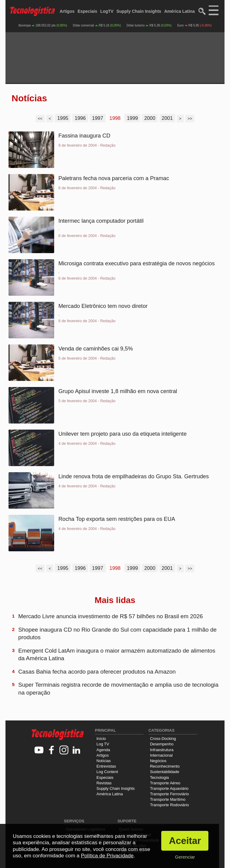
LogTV (107, 11)
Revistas (104, 783)
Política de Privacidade (107, 856)
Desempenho (162, 744)
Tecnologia (159, 777)
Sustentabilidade (165, 772)
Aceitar (185, 841)
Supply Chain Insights (139, 11)
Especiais (87, 11)
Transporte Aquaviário (169, 788)
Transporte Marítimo (168, 799)
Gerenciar (185, 857)
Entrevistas (106, 766)
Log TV (103, 744)
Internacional (161, 755)
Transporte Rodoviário (169, 805)
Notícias (104, 761)
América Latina (179, 11)
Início (101, 739)
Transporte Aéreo (165, 783)
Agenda (103, 750)
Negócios (158, 761)
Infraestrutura (162, 750)
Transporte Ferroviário (169, 794)
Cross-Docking (163, 739)
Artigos (67, 11)
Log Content (107, 772)
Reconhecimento (165, 766)
